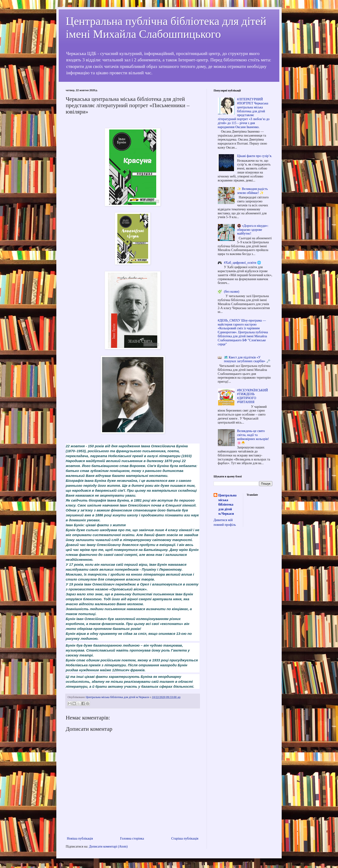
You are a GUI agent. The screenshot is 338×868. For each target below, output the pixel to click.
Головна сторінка (132, 839)
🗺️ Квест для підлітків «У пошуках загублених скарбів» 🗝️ (247, 359)
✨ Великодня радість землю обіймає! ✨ (252, 191)
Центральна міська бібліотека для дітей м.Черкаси (227, 505)
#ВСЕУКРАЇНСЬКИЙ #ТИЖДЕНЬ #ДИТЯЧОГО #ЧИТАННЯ (252, 396)
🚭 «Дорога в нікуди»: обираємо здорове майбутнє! (253, 230)
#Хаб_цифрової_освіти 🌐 (242, 263)
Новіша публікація (80, 839)
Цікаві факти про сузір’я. (255, 156)
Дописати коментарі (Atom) (108, 846)
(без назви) (232, 292)
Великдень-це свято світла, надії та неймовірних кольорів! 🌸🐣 (253, 437)
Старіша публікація (185, 839)
